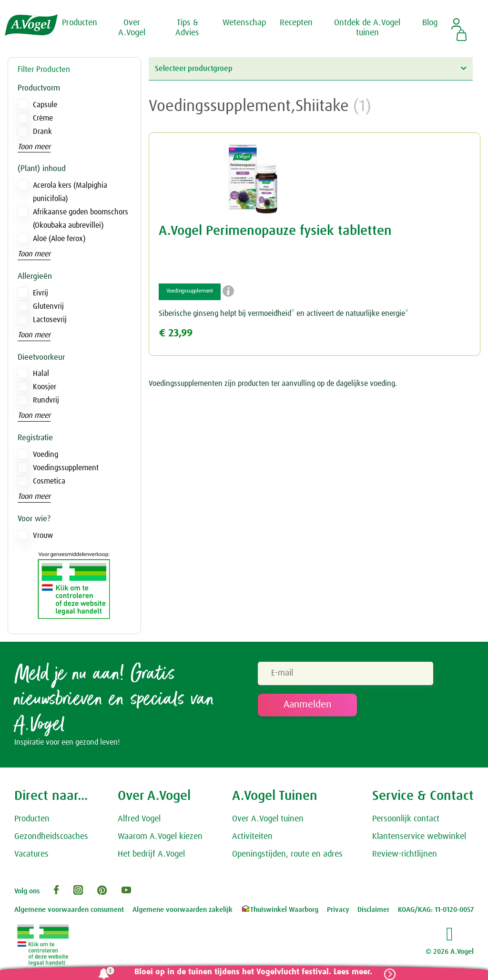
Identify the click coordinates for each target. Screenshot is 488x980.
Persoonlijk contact (406, 819)
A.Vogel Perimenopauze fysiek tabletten (275, 231)
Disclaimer (373, 910)
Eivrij (41, 293)
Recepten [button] (296, 23)
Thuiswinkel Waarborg (280, 910)
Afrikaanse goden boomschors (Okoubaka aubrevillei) (81, 219)
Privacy (338, 910)
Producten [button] (80, 23)
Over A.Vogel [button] (132, 28)
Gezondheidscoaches (51, 837)
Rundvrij (46, 400)
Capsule (45, 105)
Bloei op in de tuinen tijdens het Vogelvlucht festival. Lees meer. (253, 972)
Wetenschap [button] (244, 23)
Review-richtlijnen (405, 854)
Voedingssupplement (66, 468)
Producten (32, 819)
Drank (42, 131)
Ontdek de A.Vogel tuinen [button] (367, 28)
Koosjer (45, 387)
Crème (43, 118)
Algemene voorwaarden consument (69, 910)
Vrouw (43, 535)
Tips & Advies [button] (187, 28)
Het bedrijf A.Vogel (151, 854)
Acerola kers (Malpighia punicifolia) (70, 192)
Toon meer (34, 147)
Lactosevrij (50, 320)
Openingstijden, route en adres (287, 854)
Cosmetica (49, 481)
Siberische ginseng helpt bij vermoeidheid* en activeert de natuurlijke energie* (284, 313)
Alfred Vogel (139, 819)
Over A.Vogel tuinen (268, 819)
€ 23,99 (176, 333)
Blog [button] (430, 23)
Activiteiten (252, 837)
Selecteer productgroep (310, 68)
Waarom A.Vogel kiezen (160, 837)
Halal (41, 374)
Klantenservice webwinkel (419, 837)
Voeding (46, 455)
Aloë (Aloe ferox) (59, 239)
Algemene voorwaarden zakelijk (183, 910)
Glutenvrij (48, 306)
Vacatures (31, 854)
